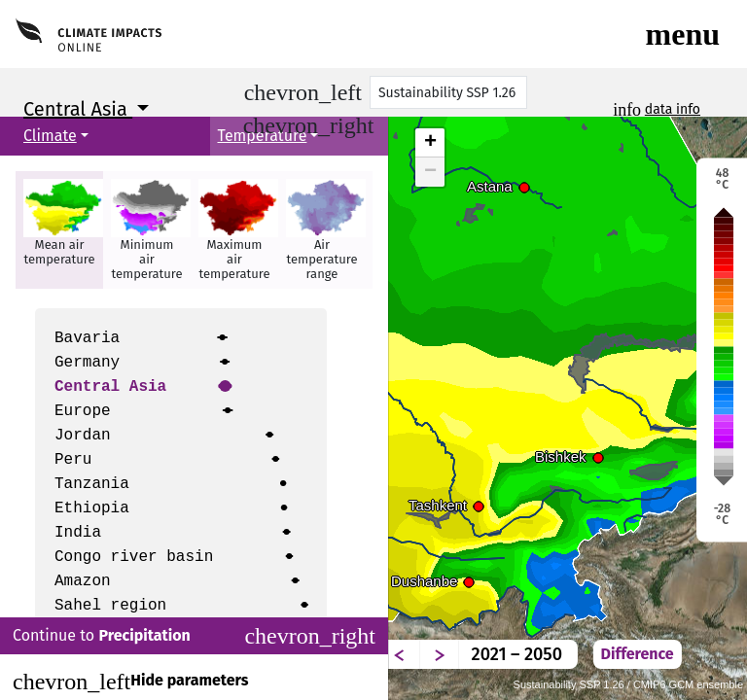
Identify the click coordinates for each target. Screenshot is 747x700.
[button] (59, 230)
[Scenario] (448, 92)
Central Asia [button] (78, 109)
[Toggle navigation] (683, 34)
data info (673, 109)
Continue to (194, 636)
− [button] (430, 172)
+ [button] (430, 143)
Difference (638, 654)
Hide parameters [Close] (130, 682)
